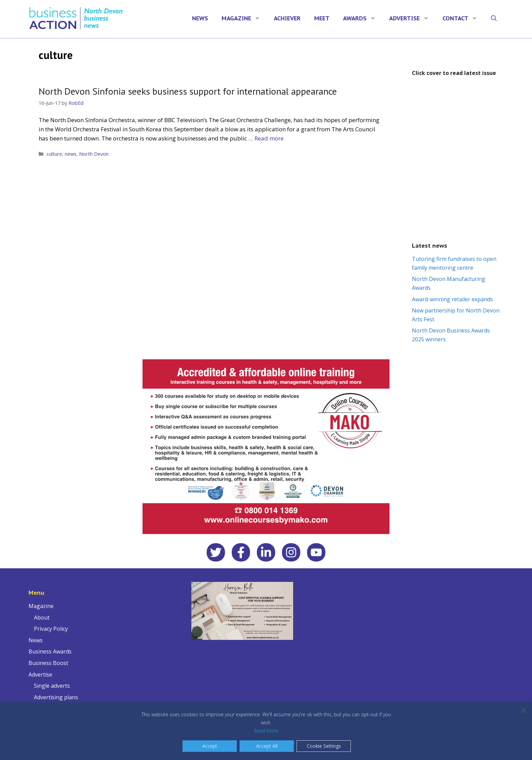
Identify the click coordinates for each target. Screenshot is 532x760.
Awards (363, 18)
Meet (322, 18)
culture (54, 154)
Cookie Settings (324, 746)
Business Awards (50, 651)
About (42, 617)
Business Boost (48, 663)
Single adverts (52, 686)
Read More (266, 731)
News (200, 18)
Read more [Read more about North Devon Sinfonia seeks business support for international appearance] (269, 138)
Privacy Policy (51, 629)
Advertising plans (56, 697)
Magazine (244, 18)
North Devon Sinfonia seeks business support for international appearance (188, 91)
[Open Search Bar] (494, 18)
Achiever (287, 18)
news (71, 154)
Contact (463, 18)
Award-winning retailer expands (452, 299)
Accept (210, 746)
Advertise (412, 18)
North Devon (94, 154)
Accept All (267, 746)
